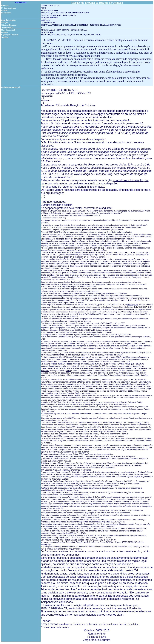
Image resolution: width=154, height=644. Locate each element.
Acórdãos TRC (21, 2)
